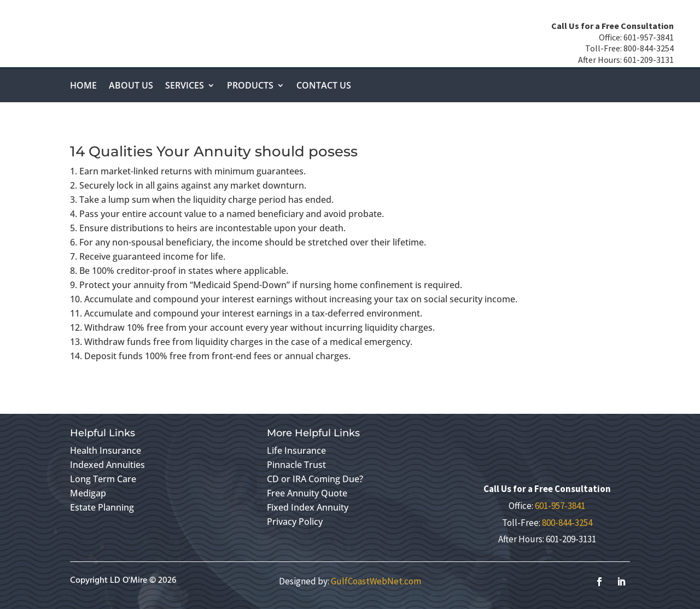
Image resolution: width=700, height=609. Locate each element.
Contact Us (324, 86)
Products (250, 86)
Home (83, 86)
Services (185, 86)
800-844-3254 (567, 523)
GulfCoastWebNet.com (376, 581)
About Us (131, 86)
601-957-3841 (560, 506)
